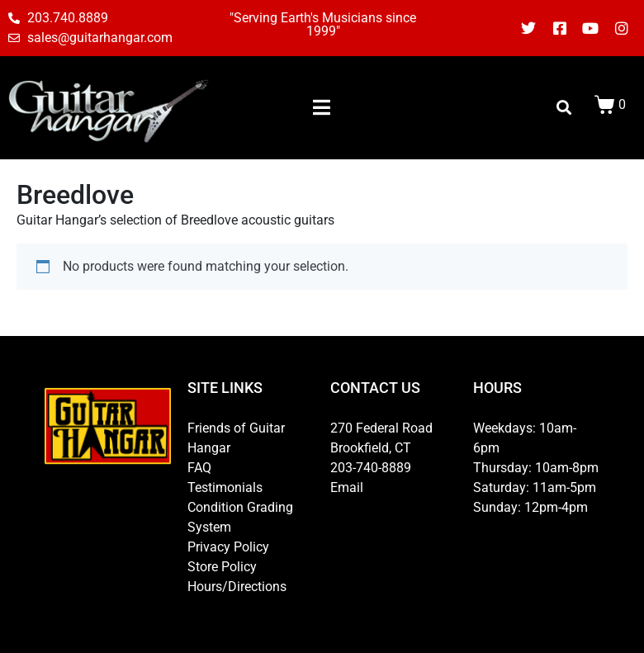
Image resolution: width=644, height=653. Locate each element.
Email (347, 487)
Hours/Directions (237, 587)
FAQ (199, 468)
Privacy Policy (228, 547)
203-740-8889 (371, 468)
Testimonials (225, 487)
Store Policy (222, 567)
